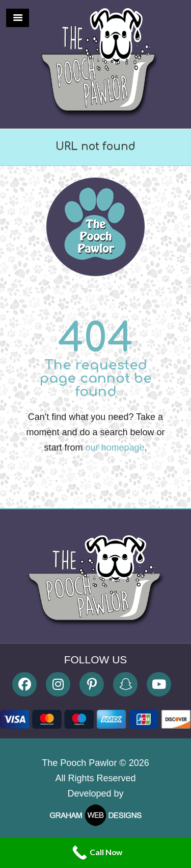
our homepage (115, 448)
